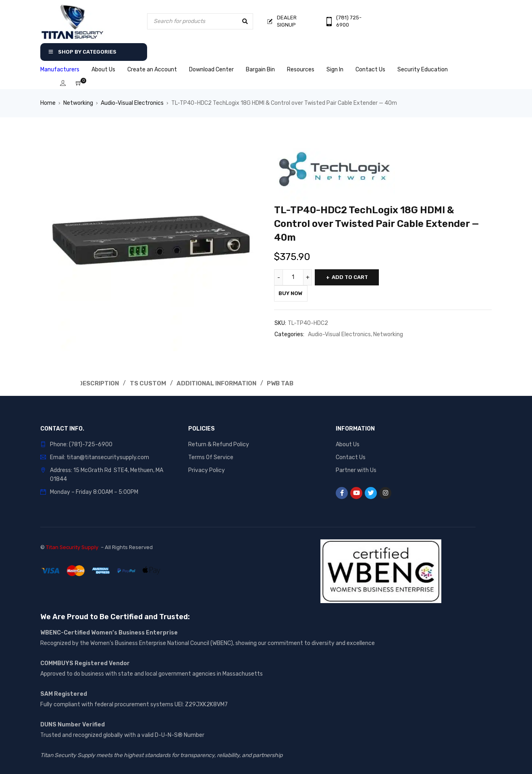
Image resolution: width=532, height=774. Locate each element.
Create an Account (152, 70)
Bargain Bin (260, 70)
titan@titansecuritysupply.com (108, 457)
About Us (103, 70)
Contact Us (370, 70)
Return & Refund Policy (219, 444)
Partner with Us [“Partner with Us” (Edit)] (356, 470)
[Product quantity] (294, 277)
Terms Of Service (211, 457)
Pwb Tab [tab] (288, 383)
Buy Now (295, 293)
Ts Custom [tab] (152, 383)
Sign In (335, 70)
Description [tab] (100, 383)
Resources (301, 70)
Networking (78, 103)
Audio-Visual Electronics (132, 103)
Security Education (423, 70)
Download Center (211, 70)
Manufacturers (60, 70)
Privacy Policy (207, 470)
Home (48, 103)
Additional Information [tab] (222, 383)
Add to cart (355, 277)
